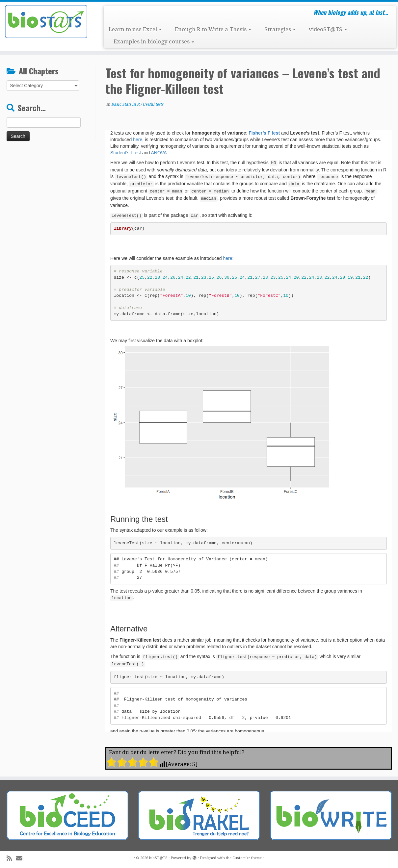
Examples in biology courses (154, 41)
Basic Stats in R (126, 104)
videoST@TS (328, 29)
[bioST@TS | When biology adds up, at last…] (46, 22)
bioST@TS (158, 858)
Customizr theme (247, 858)
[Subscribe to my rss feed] (11, 858)
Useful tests (153, 104)
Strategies (280, 29)
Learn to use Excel (135, 29)
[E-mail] (21, 858)
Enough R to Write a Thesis (213, 29)
